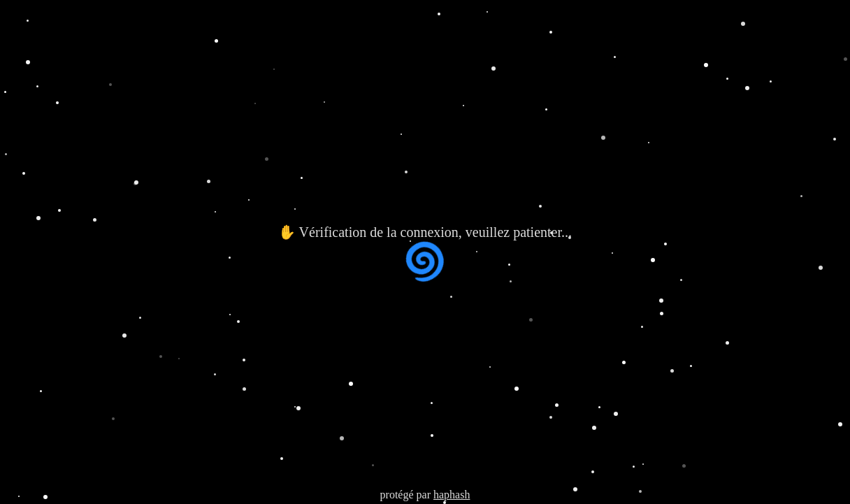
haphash (452, 495)
